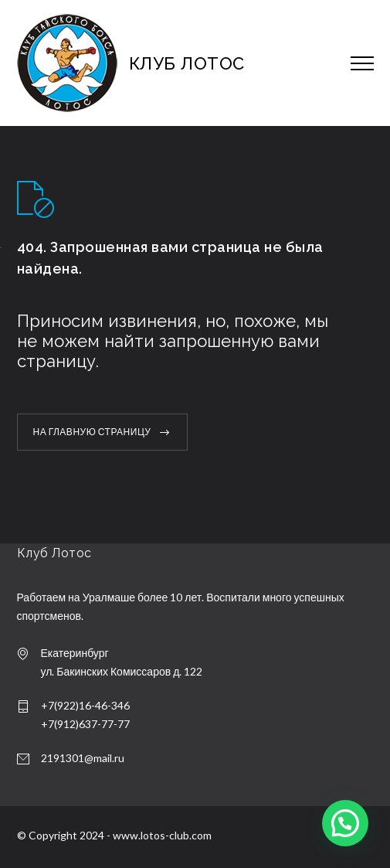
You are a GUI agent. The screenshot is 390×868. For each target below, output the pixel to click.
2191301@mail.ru (83, 758)
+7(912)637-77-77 (85, 724)
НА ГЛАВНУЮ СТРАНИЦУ (92, 432)
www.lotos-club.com (162, 835)
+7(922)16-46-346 (85, 705)
